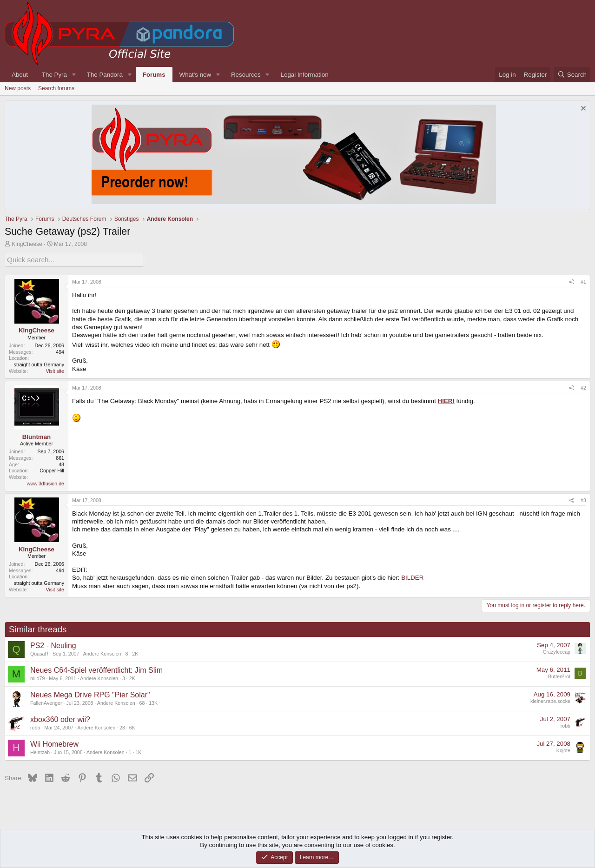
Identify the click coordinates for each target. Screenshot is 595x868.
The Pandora (105, 75)
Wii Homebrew (54, 743)
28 (122, 726)
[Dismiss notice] (582, 109)
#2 (583, 386)
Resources (246, 75)
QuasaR (39, 652)
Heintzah (40, 751)
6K (132, 726)
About (20, 75)
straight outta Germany (39, 364)
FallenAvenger (46, 702)
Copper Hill (52, 470)
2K (135, 652)
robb (35, 726)
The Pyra (54, 75)
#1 (583, 280)
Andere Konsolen (102, 652)
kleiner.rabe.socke (550, 700)
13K (153, 702)
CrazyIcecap (557, 651)
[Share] (572, 281)
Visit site (55, 370)
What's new (195, 75)
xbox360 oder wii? (60, 718)
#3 (583, 499)
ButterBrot (559, 676)
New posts (18, 88)
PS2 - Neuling (53, 644)
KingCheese (27, 244)
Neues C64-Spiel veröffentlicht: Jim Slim (96, 669)
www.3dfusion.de (45, 482)
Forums (154, 75)
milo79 (37, 677)
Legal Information (305, 75)
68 (142, 702)
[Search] (572, 75)
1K (138, 751)
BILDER (412, 577)
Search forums (56, 88)
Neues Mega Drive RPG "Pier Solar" (90, 693)
